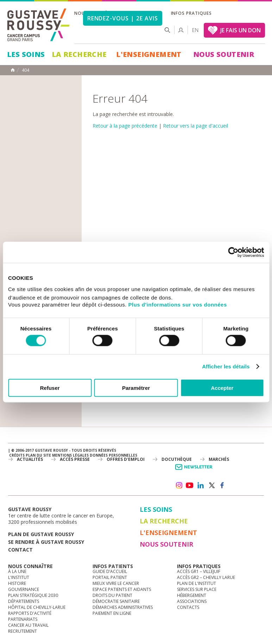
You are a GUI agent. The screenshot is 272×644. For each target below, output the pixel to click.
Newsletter (195, 471)
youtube (190, 485)
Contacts (188, 607)
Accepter (222, 388)
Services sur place (197, 589)
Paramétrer (136, 388)
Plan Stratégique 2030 (33, 595)
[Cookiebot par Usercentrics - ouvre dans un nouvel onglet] (233, 252)
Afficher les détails (226, 366)
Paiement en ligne (112, 613)
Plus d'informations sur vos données (178, 304)
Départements (24, 601)
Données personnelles (113, 455)
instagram (179, 485)
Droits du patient (112, 595)
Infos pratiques (191, 13)
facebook (222, 485)
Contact (20, 550)
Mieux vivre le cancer (116, 583)
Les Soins (26, 54)
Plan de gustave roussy (41, 534)
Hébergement (192, 595)
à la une (17, 571)
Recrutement (23, 631)
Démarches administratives (123, 607)
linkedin (201, 485)
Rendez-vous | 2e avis (123, 18)
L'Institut (19, 577)
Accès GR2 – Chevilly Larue (206, 577)
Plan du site (38, 455)
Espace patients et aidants (122, 589)
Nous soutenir (224, 54)
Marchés (219, 459)
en (195, 30)
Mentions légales (70, 455)
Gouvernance (24, 589)
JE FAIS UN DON (241, 30)
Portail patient (110, 577)
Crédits (17, 455)
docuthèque (177, 459)
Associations (192, 601)
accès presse (75, 459)
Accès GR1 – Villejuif (199, 571)
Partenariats (23, 619)
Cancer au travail (28, 625)
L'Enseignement (149, 54)
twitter (211, 485)
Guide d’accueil (110, 571)
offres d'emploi (126, 459)
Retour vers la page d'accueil (195, 126)
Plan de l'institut (197, 583)
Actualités (30, 459)
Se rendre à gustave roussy (46, 542)
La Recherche (79, 54)
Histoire (17, 583)
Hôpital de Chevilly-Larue (37, 607)
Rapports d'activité (30, 613)
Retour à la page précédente (125, 126)
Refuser (50, 388)
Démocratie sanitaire (116, 601)
